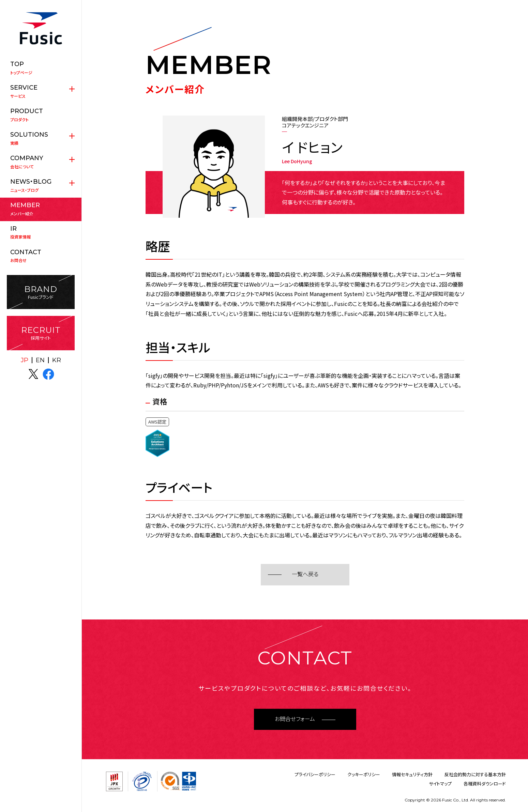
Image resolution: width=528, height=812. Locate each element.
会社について (41, 162)
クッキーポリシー (364, 774)
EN (40, 360)
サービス (41, 91)
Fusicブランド (41, 292)
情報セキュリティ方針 (412, 774)
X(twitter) (33, 374)
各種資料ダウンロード (485, 784)
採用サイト (41, 333)
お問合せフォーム (295, 719)
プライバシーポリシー (315, 774)
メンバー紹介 (41, 209)
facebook (48, 374)
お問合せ (41, 256)
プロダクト (41, 115)
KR (57, 360)
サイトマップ (440, 784)
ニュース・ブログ (41, 185)
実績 (41, 138)
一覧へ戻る (305, 574)
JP (25, 360)
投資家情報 (41, 232)
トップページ (41, 68)
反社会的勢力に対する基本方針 (475, 774)
